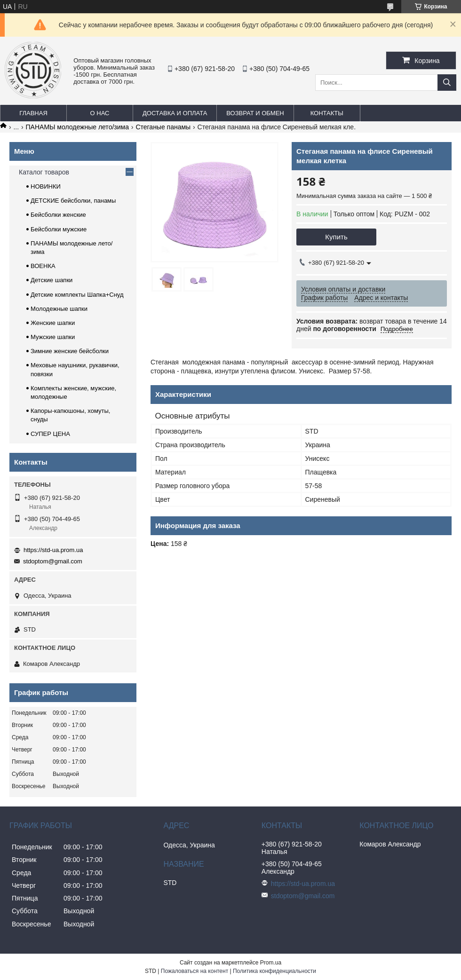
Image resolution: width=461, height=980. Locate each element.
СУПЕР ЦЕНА (50, 434)
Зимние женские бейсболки (70, 351)
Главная (33, 113)
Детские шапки (52, 280)
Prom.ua (271, 963)
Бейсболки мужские (59, 229)
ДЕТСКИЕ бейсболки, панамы (73, 201)
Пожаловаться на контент (195, 971)
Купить (336, 237)
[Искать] (447, 83)
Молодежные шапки (59, 309)
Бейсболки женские (58, 215)
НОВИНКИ (46, 186)
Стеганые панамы (163, 127)
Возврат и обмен (255, 113)
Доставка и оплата (175, 113)
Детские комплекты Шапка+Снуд (77, 295)
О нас (100, 113)
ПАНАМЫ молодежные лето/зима (77, 127)
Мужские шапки (53, 337)
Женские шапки (53, 323)
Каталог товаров (44, 172)
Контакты (327, 113)
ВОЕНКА (43, 266)
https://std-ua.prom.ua (53, 550)
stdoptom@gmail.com (53, 561)
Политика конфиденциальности (274, 971)
